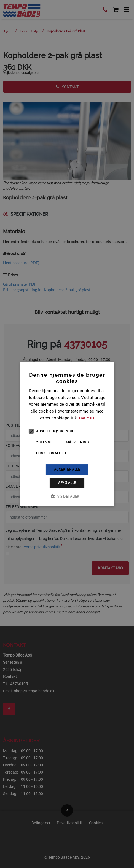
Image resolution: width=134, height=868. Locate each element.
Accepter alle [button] (67, 469)
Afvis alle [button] (67, 483)
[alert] (67, 434)
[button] (67, 496)
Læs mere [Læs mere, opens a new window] (87, 418)
